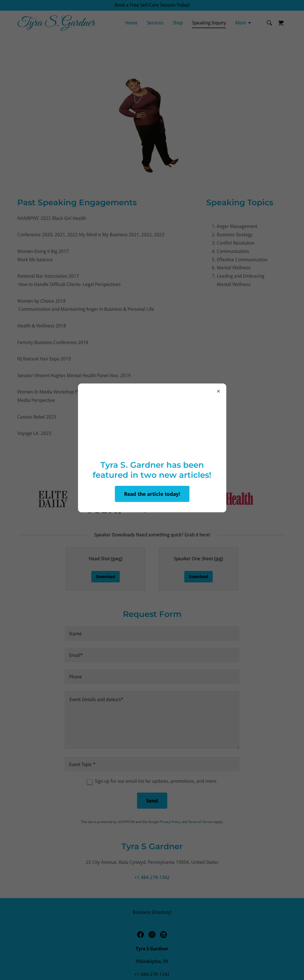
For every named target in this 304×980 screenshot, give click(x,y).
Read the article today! (152, 494)
